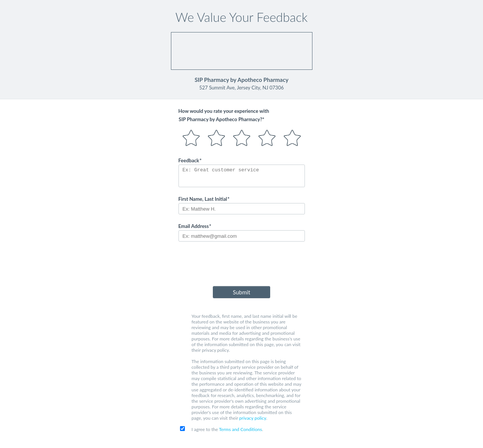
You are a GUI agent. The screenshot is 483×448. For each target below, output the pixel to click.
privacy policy (253, 418)
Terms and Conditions (240, 429)
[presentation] (241, 265)
